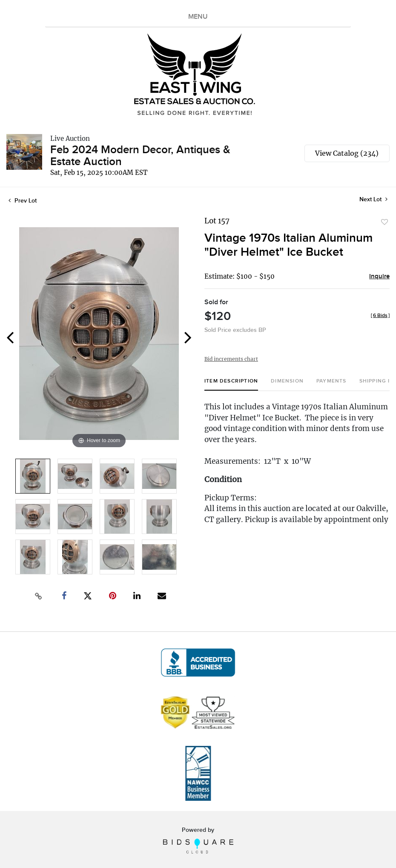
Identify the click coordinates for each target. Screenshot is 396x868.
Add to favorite (385, 222)
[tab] (231, 384)
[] (380, 316)
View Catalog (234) (347, 153)
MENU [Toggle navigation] (198, 17)
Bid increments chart (231, 359)
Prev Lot (23, 201)
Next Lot (373, 199)
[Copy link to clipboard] (38, 596)
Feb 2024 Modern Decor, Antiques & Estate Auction (140, 156)
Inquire (379, 277)
